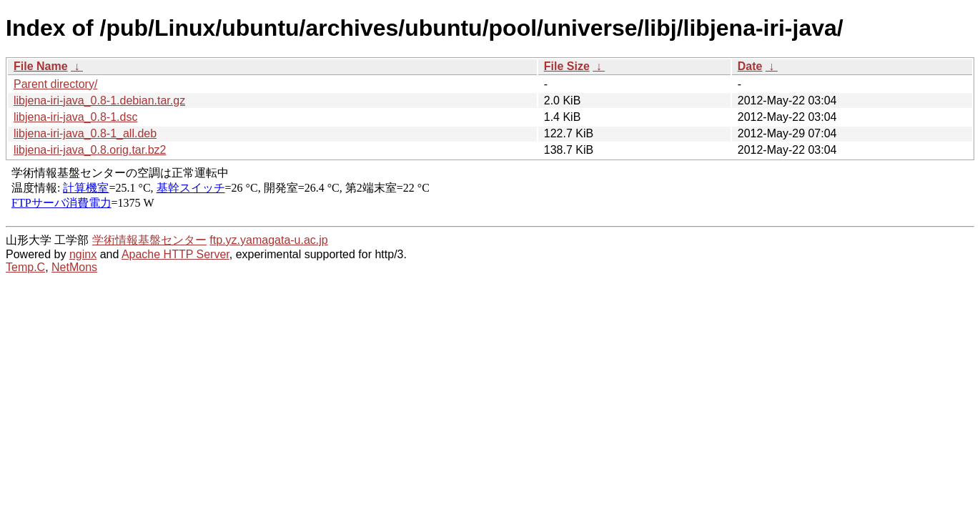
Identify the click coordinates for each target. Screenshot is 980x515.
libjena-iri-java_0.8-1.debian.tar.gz (99, 100)
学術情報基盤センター (149, 240)
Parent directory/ (55, 84)
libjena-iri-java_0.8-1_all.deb (85, 133)
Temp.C (25, 267)
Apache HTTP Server (175, 254)
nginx (83, 254)
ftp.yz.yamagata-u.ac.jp (268, 240)
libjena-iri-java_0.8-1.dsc (75, 117)
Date (750, 66)
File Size (567, 66)
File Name (41, 66)
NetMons (74, 267)
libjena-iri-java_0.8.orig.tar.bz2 (90, 150)
